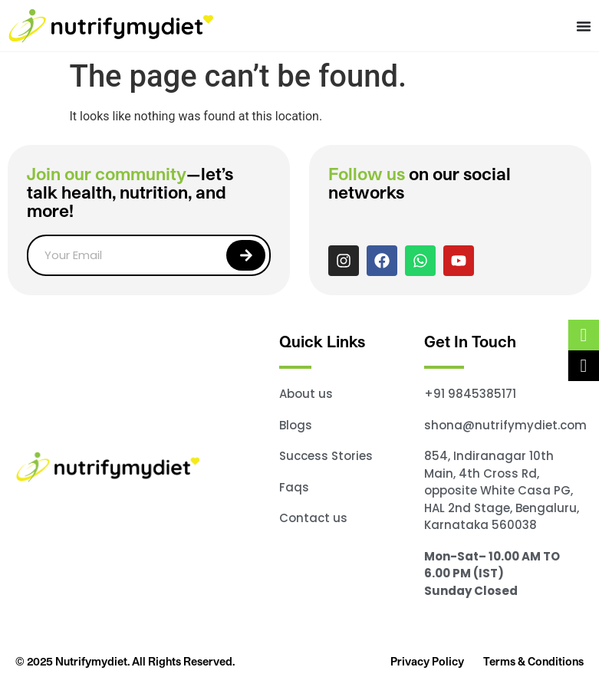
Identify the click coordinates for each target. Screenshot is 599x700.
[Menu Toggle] (584, 26)
